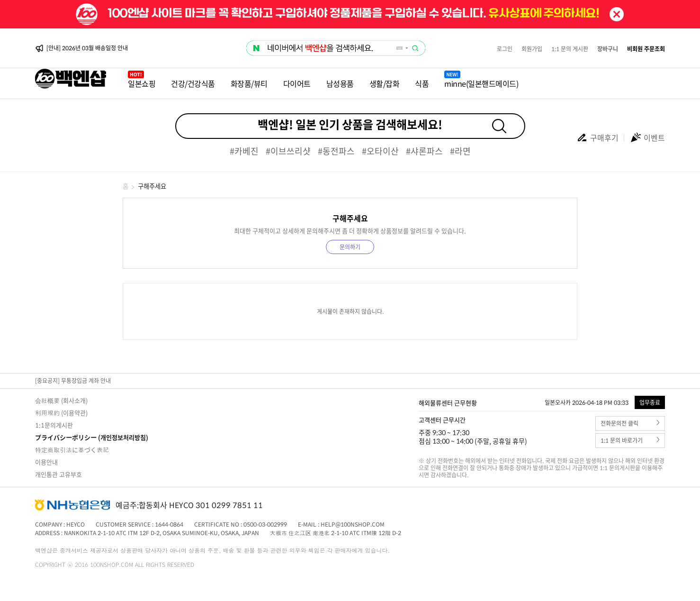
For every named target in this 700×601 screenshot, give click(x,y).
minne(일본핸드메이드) (481, 83)
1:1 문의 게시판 (570, 49)
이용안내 (46, 462)
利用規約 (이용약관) (61, 413)
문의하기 (350, 247)
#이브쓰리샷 (288, 151)
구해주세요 (152, 186)
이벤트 (647, 137)
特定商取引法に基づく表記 (72, 450)
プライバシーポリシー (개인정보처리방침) (92, 437)
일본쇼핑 (142, 83)
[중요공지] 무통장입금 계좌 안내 (73, 381)
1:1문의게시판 (54, 425)
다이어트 (297, 83)
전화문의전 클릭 (630, 423)
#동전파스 (336, 151)
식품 (422, 83)
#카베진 (244, 151)
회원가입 (532, 49)
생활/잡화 (385, 83)
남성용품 (340, 83)
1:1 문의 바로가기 (630, 441)
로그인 (505, 49)
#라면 (460, 151)
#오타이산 (380, 151)
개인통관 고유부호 (58, 474)
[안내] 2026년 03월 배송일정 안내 (87, 48)
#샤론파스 (424, 151)
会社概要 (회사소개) (61, 400)
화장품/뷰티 (249, 83)
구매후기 (597, 137)
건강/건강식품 (193, 83)
